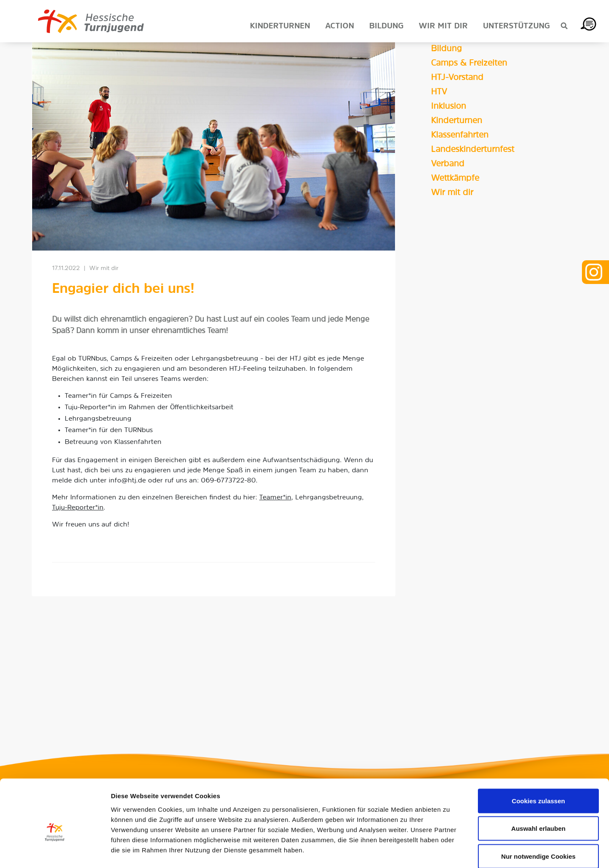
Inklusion (449, 107)
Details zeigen (450, 851)
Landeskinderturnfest (473, 150)
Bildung (446, 49)
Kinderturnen (457, 121)
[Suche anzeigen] (564, 27)
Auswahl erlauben (538, 785)
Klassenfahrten (460, 135)
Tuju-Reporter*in (78, 508)
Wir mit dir (452, 193)
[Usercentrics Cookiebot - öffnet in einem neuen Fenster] (55, 851)
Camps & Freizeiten (469, 63)
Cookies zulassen (538, 757)
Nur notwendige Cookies (538, 812)
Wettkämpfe (455, 179)
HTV (439, 92)
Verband (448, 164)
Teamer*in (275, 498)
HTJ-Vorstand (457, 78)
